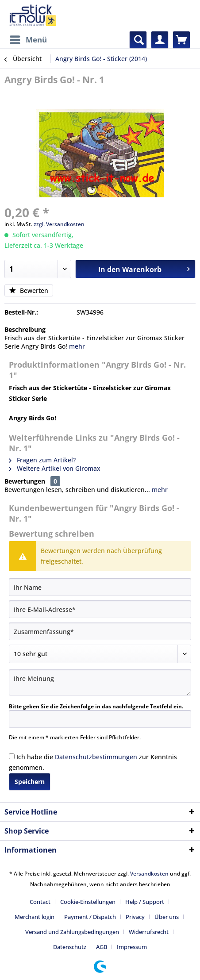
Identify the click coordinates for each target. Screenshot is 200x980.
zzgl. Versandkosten (59, 224)
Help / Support (145, 902)
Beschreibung (25, 329)
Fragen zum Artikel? (42, 460)
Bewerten (29, 290)
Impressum (132, 947)
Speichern (30, 782)
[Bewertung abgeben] (100, 654)
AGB (102, 947)
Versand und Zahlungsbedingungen (72, 932)
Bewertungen (25, 481)
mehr (77, 346)
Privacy (135, 917)
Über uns (167, 917)
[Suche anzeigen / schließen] (138, 40)
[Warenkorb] (181, 40)
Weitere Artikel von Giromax (55, 468)
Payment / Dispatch (90, 917)
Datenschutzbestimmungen (96, 757)
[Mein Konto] (160, 40)
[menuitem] (28, 40)
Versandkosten (149, 874)
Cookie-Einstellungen (88, 902)
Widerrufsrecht (149, 932)
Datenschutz (70, 947)
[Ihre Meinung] (100, 682)
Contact (40, 902)
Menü (28, 39)
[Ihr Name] (100, 587)
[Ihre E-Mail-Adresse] (100, 609)
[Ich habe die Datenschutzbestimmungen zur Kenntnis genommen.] (12, 756)
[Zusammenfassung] (100, 631)
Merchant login (35, 917)
